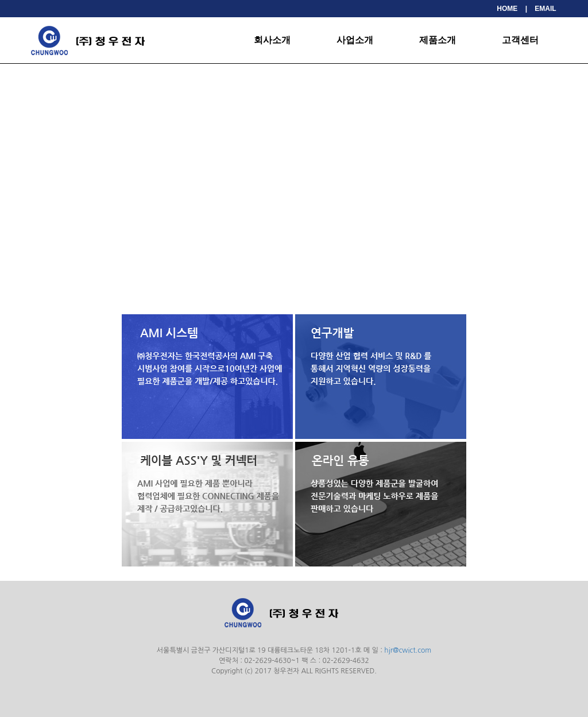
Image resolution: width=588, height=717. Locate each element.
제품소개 (438, 40)
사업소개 (355, 40)
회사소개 (272, 40)
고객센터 (520, 40)
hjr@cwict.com (408, 650)
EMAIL (545, 9)
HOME (507, 9)
